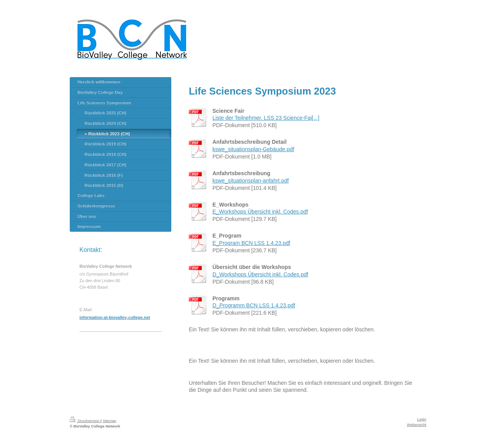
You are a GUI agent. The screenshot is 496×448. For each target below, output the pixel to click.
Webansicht (417, 425)
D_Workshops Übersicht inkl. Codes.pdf (260, 274)
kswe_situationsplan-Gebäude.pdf (253, 149)
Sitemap (109, 421)
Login (422, 419)
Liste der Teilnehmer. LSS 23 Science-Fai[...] (266, 118)
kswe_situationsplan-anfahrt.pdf (251, 181)
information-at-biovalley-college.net (115, 317)
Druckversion (85, 421)
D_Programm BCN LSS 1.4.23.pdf (254, 305)
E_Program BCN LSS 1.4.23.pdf (251, 243)
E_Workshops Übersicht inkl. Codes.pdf (260, 212)
